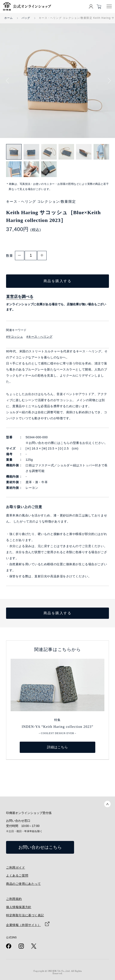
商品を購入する (58, 281)
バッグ (26, 18)
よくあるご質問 (17, 876)
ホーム (9, 18)
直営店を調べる (20, 297)
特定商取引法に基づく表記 (25, 915)
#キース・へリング (39, 337)
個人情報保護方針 (19, 907)
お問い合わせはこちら (40, 847)
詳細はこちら (57, 747)
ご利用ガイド (15, 868)
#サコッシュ (15, 337)
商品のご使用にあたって (23, 884)
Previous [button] (9, 81)
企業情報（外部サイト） (23, 925)
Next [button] (108, 81)
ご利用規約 (14, 899)
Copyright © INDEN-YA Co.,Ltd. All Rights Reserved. (57, 972)
